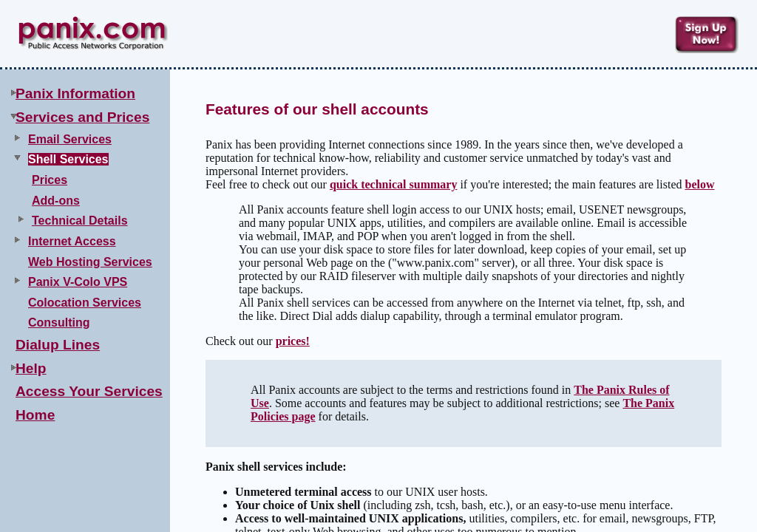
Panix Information (75, 93)
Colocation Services (85, 303)
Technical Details (80, 221)
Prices (50, 180)
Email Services (70, 139)
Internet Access (72, 241)
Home (35, 415)
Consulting (59, 323)
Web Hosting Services (90, 262)
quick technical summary (393, 184)
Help (31, 368)
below (699, 184)
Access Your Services (89, 391)
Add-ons (56, 201)
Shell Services (68, 159)
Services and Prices (82, 117)
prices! (293, 341)
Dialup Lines (58, 345)
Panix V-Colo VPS (78, 282)
